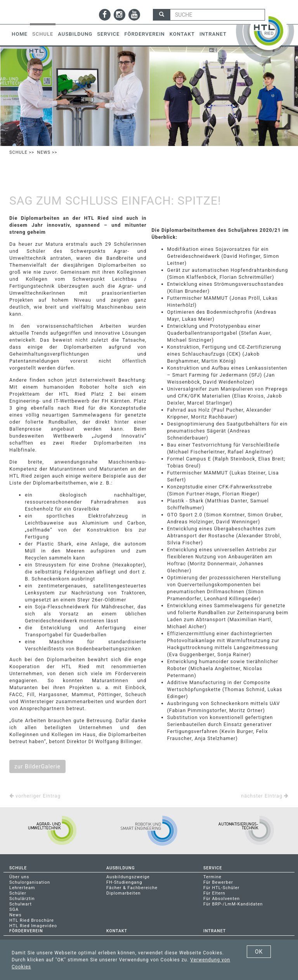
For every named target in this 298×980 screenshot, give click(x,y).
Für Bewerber (218, 882)
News (44, 152)
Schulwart (21, 904)
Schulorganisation (30, 882)
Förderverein (144, 34)
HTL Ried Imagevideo (33, 926)
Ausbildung (75, 34)
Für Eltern (214, 893)
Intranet (213, 34)
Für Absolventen (222, 899)
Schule (43, 34)
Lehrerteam (22, 888)
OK (259, 952)
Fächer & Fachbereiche (132, 888)
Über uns (19, 877)
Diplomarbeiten (124, 893)
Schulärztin (22, 899)
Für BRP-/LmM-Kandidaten (233, 904)
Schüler (18, 893)
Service (108, 34)
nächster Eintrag (265, 796)
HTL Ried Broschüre (32, 920)
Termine (212, 877)
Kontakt (182, 34)
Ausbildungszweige (128, 877)
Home (20, 34)
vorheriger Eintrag (35, 796)
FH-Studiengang (124, 882)
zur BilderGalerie (37, 766)
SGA (14, 910)
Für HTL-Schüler (221, 888)
